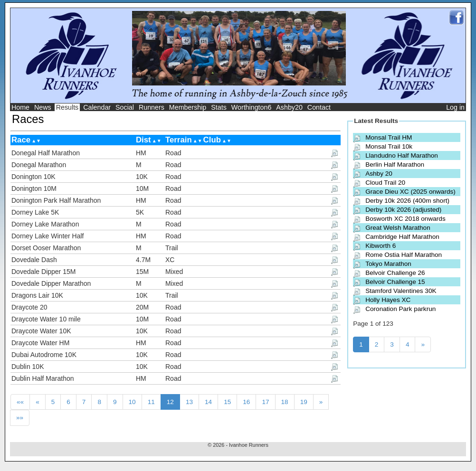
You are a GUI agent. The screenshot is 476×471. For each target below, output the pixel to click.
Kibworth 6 (381, 246)
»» (20, 418)
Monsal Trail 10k (389, 146)
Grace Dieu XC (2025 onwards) (410, 192)
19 (304, 402)
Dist (143, 140)
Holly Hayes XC (388, 300)
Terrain (179, 140)
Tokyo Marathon (388, 264)
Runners (152, 107)
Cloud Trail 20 (385, 183)
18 (285, 402)
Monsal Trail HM (389, 137)
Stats (219, 107)
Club (212, 140)
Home (20, 107)
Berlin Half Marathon (395, 165)
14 (208, 402)
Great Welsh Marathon (398, 228)
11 (151, 402)
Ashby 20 (379, 174)
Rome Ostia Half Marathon (404, 255)
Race (21, 140)
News (43, 107)
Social (125, 107)
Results (67, 107)
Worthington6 (252, 107)
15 (227, 402)
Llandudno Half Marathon (402, 155)
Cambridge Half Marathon (402, 237)
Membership (188, 107)
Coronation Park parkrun (400, 309)
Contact (319, 107)
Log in (455, 107)
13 (189, 402)
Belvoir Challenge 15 (395, 282)
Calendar (97, 107)
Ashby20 (289, 107)
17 (265, 402)
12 (170, 402)
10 (132, 402)
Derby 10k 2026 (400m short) (407, 201)
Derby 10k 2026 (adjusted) (403, 210)
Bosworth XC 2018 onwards (405, 219)
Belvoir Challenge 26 (395, 273)
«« (20, 402)
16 (246, 402)
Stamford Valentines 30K (401, 291)
